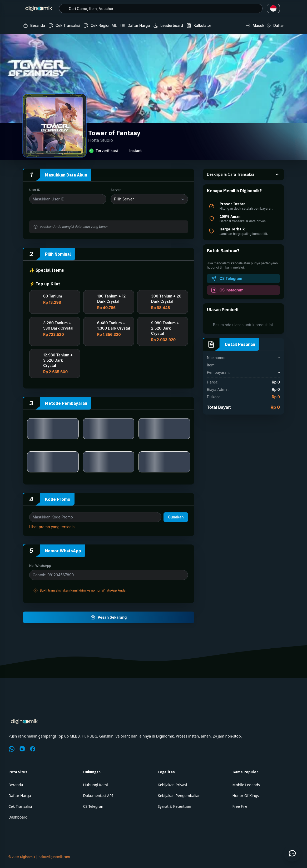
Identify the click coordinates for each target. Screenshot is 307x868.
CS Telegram (94, 806)
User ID (35, 190)
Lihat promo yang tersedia (52, 530)
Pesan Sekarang (108, 617)
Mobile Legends (246, 785)
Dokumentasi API (98, 796)
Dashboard (18, 817)
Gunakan (176, 520)
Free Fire (240, 806)
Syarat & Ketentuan (174, 806)
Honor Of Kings (246, 796)
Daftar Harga (20, 796)
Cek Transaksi (20, 806)
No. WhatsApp (40, 569)
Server (116, 190)
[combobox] (161, 8)
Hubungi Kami (96, 785)
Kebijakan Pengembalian (179, 796)
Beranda (16, 785)
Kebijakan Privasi (172, 785)
